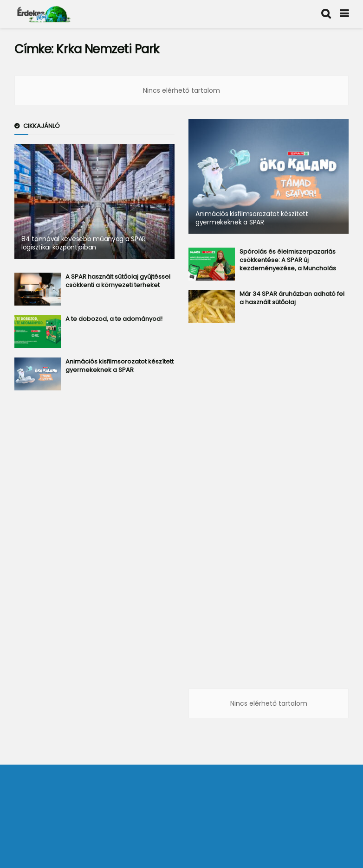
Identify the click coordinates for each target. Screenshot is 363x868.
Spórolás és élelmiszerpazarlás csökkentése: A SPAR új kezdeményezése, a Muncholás (288, 260)
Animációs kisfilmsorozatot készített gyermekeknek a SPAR (120, 366)
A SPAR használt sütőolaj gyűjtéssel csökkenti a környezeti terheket (118, 281)
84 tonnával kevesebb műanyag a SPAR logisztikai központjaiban (84, 243)
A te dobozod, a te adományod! (114, 319)
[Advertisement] (95, 548)
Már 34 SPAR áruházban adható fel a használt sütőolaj (292, 298)
